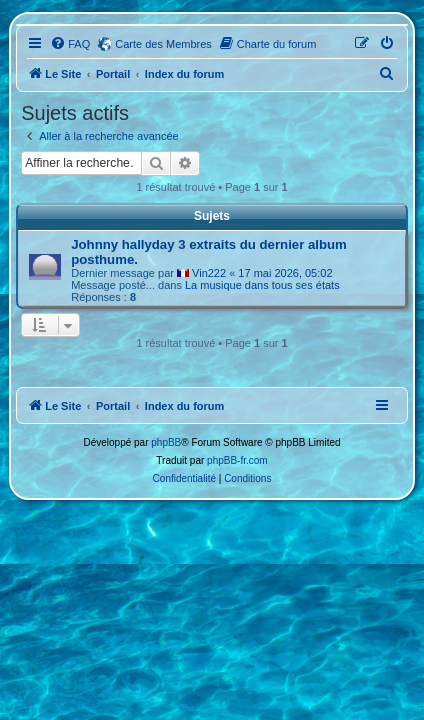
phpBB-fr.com (237, 460)
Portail (113, 74)
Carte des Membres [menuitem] (163, 44)
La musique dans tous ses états (262, 285)
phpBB (166, 442)
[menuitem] (70, 44)
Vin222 (209, 273)
